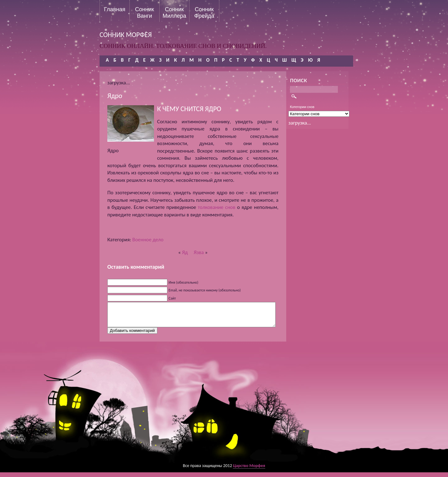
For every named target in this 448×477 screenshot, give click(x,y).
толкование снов (217, 207)
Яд (185, 252)
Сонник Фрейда (204, 12)
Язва (199, 252)
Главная (115, 9)
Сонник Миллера (174, 12)
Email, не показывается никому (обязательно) (205, 290)
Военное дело (148, 240)
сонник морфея (126, 35)
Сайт (172, 298)
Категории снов (302, 107)
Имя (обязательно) (184, 282)
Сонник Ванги (145, 12)
